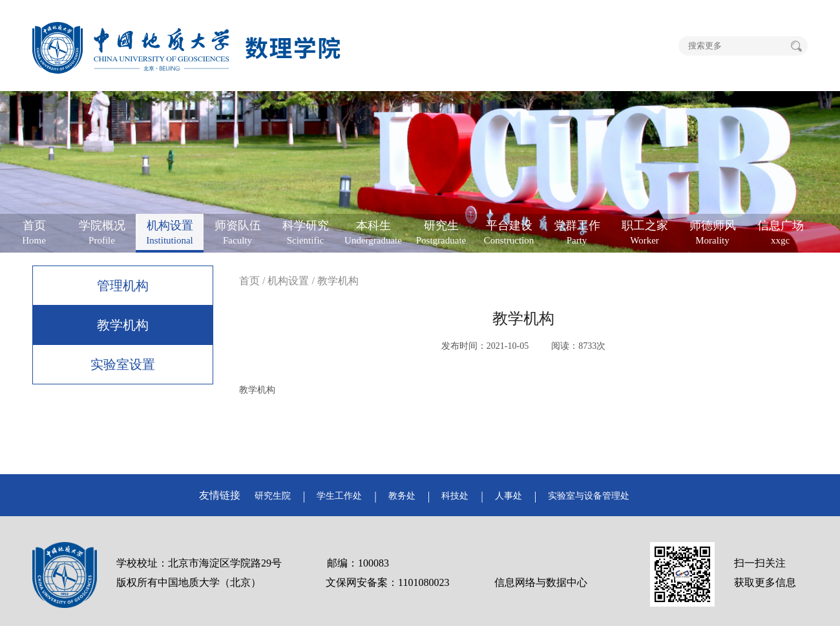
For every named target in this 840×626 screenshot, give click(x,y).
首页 (249, 281)
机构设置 (288, 281)
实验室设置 (123, 364)
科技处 (455, 496)
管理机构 (123, 286)
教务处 (402, 496)
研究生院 (273, 496)
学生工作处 (339, 496)
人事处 (509, 496)
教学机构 (123, 325)
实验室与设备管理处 (589, 496)
